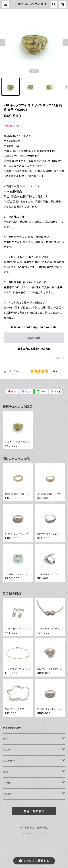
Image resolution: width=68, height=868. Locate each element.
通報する (60, 358)
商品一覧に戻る (34, 811)
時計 (6, 772)
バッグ (6, 750)
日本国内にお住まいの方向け (34, 349)
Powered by (34, 833)
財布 (6, 739)
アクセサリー (10, 761)
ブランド (7, 794)
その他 (7, 783)
